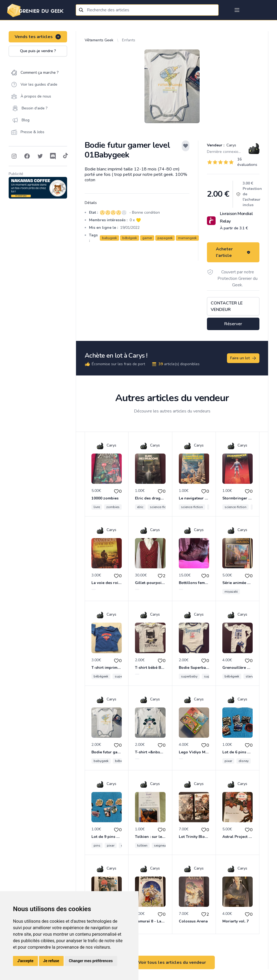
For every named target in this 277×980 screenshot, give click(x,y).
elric (140, 507)
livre (97, 507)
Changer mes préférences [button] (91, 961)
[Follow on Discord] (53, 156)
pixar (228, 761)
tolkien (142, 845)
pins (97, 845)
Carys (231, 145)
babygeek (109, 238)
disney (244, 761)
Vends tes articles (38, 37)
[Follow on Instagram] (14, 156)
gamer (147, 238)
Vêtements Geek (99, 40)
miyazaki (231, 592)
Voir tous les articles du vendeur (172, 962)
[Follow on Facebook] (27, 156)
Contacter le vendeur (227, 306)
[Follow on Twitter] (40, 156)
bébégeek (130, 238)
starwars (252, 676)
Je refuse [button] (51, 961)
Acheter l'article (233, 252)
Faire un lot (243, 358)
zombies (113, 507)
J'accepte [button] (25, 961)
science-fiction (161, 507)
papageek (165, 238)
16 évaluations (247, 162)
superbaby (189, 676)
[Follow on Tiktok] (65, 156)
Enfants (129, 40)
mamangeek (187, 238)
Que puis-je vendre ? (38, 51)
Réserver (233, 324)
